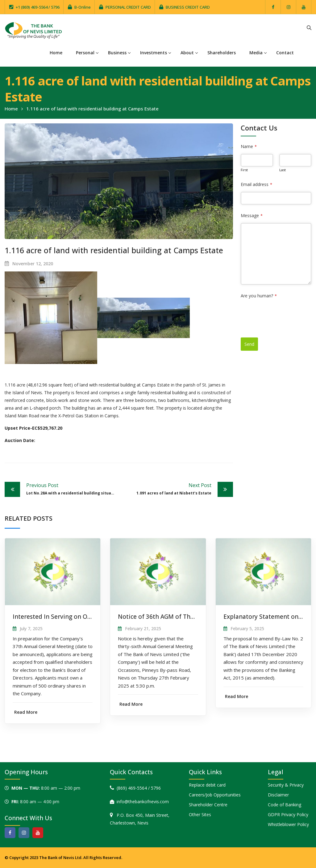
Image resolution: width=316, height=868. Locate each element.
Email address (256, 184)
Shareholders (222, 53)
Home (56, 53)
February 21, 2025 (143, 628)
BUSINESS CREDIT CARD (188, 7)
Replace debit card (207, 785)
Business (117, 53)
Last (283, 170)
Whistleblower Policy (288, 824)
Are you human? (259, 296)
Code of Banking (285, 805)
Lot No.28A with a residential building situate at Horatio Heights (73, 489)
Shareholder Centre (208, 805)
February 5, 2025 (247, 628)
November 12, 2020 (33, 264)
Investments (154, 53)
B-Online (83, 7)
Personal (85, 53)
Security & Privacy (286, 785)
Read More (26, 712)
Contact (285, 53)
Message (252, 215)
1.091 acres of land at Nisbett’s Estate (167, 489)
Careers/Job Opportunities (215, 795)
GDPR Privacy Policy (288, 814)
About (187, 53)
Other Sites (200, 814)
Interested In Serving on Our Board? (64, 617)
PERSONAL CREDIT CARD (128, 7)
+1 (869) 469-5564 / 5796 (38, 7)
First (244, 170)
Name (249, 146)
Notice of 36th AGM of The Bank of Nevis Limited (188, 617)
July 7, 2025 (31, 628)
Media (256, 53)
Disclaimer (278, 795)
